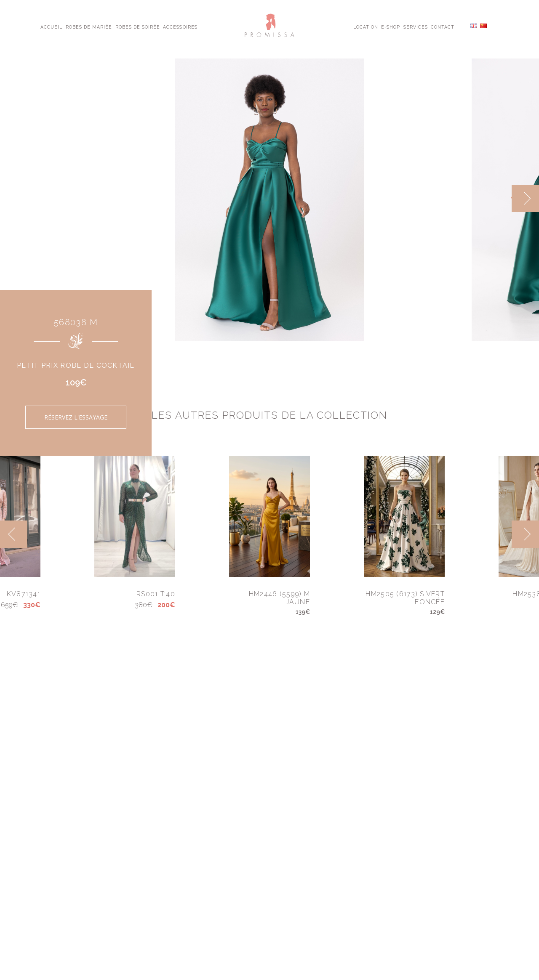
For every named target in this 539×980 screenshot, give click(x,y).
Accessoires (180, 27)
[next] (525, 198)
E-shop (391, 27)
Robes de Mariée (89, 27)
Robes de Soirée (138, 27)
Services (416, 27)
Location (366, 27)
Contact (443, 27)
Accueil (51, 27)
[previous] (14, 534)
